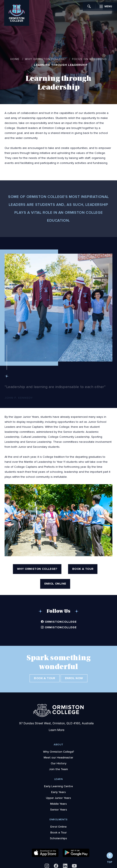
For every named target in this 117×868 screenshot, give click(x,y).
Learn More (57, 727)
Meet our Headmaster (58, 755)
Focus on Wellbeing (89, 59)
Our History (59, 761)
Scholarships (58, 836)
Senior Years (59, 807)
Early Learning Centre (58, 783)
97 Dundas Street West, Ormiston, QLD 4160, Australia (56, 720)
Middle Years (58, 801)
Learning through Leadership (61, 65)
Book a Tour (43, 678)
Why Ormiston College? (46, 59)
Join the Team (58, 766)
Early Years (58, 789)
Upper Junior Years (58, 795)
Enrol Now (75, 678)
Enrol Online (58, 824)
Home (15, 59)
